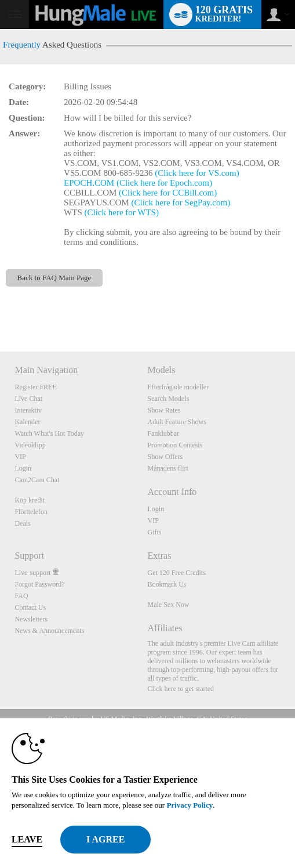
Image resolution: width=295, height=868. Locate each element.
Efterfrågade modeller (178, 387)
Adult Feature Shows (176, 422)
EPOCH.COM (89, 183)
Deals (22, 523)
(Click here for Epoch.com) (164, 183)
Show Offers (165, 457)
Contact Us (30, 607)
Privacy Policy (190, 805)
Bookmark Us (167, 584)
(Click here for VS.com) (197, 173)
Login (23, 468)
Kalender (27, 422)
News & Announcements (49, 631)
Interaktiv (28, 410)
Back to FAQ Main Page (54, 278)
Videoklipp (30, 445)
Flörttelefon (31, 512)
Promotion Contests (175, 445)
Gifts (154, 532)
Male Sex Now (168, 605)
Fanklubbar (163, 433)
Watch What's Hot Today (49, 433)
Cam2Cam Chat (37, 480)
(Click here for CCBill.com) (168, 193)
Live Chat (28, 399)
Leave (27, 839)
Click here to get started (181, 689)
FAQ (21, 596)
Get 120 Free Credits (176, 573)
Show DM (0, 308)
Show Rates (164, 410)
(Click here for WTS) (122, 212)
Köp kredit (30, 500)
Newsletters (31, 619)
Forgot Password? (39, 584)
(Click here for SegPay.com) (181, 202)
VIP (20, 457)
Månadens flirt (167, 468)
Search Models (168, 399)
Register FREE (35, 387)
